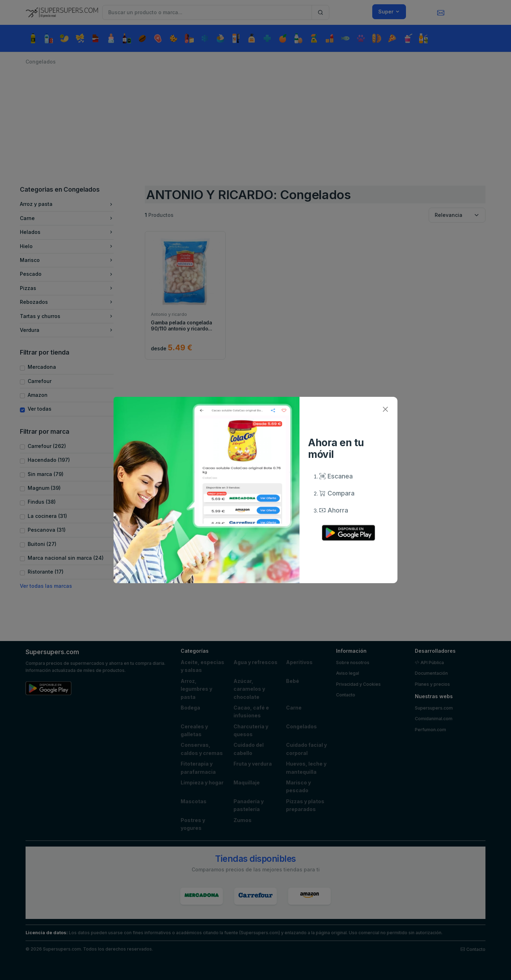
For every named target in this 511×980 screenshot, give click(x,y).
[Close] (385, 409)
